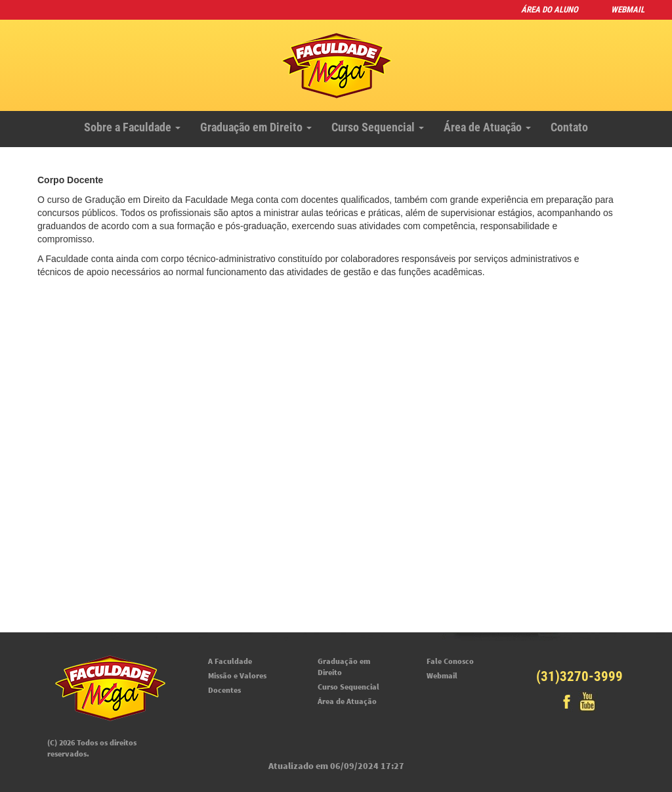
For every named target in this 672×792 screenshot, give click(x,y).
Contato (569, 127)
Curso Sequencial (378, 127)
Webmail (628, 10)
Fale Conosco (450, 661)
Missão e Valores (237, 675)
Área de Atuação (487, 127)
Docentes (224, 690)
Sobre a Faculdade (132, 127)
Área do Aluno (550, 10)
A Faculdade (230, 661)
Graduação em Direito (256, 127)
